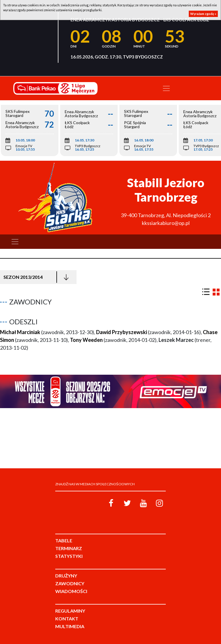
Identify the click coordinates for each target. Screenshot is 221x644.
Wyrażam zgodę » (203, 14)
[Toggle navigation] (166, 88)
